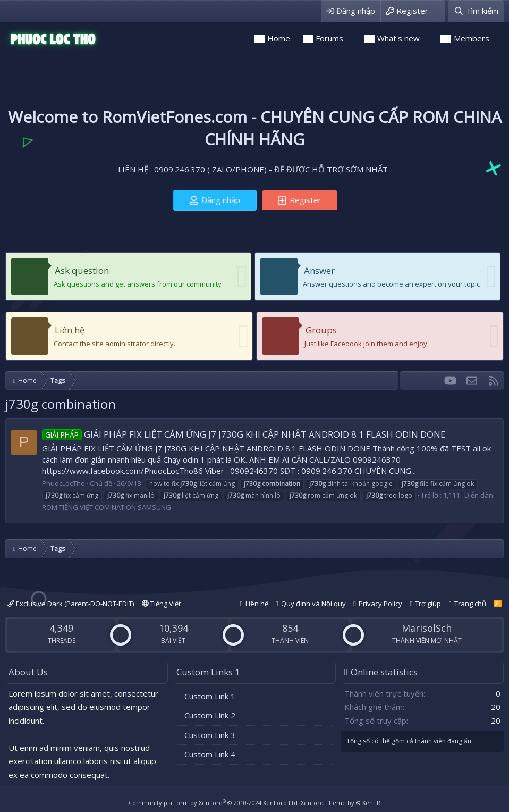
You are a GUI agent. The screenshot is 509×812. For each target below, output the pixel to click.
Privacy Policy (380, 604)
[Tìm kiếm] (476, 11)
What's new (398, 38)
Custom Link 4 (210, 754)
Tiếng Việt (161, 604)
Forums (329, 38)
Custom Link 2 (210, 715)
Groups (321, 330)
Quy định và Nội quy (313, 604)
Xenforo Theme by (341, 803)
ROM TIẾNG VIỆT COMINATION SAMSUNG (107, 507)
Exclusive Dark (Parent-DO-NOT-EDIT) (71, 604)
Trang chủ (470, 604)
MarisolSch (427, 628)
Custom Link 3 (210, 735)
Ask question (82, 270)
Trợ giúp (428, 604)
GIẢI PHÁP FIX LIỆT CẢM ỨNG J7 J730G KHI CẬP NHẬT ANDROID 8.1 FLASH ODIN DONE (244, 434)
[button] (351, 39)
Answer (319, 270)
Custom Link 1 (210, 696)
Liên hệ (70, 330)
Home (279, 38)
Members (472, 38)
